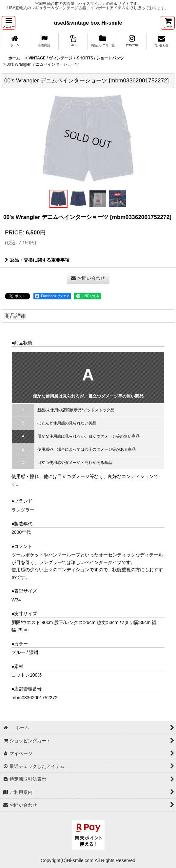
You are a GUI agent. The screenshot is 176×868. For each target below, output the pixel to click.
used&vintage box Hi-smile (88, 23)
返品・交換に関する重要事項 (37, 260)
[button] (9, 23)
